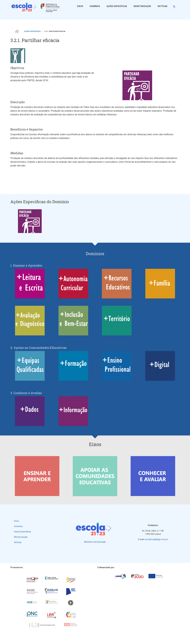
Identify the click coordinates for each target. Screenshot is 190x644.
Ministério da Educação (95, 542)
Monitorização (142, 6)
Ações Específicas (117, 6)
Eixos (80, 6)
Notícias (163, 6)
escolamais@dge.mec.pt (156, 539)
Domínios (95, 6)
